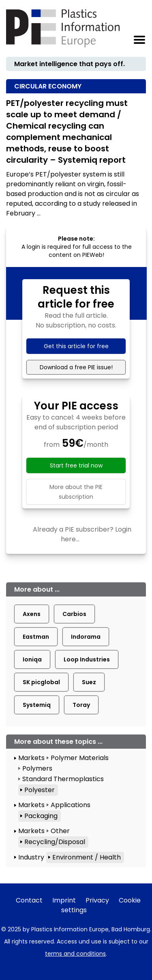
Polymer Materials (80, 758)
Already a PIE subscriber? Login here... (82, 534)
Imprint (64, 900)
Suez (89, 682)
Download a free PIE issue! (76, 367)
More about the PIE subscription (76, 492)
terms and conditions (75, 954)
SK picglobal (41, 682)
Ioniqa (32, 659)
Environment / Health (87, 857)
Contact (29, 900)
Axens (32, 614)
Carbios (74, 614)
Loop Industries (87, 659)
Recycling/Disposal (55, 842)
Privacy (97, 900)
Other (60, 831)
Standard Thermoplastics (63, 779)
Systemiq (37, 705)
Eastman (36, 637)
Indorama (86, 637)
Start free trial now (76, 465)
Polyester (40, 790)
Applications (71, 805)
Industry (31, 857)
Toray (81, 705)
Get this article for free (76, 346)
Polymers (37, 768)
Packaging (41, 816)
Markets (31, 758)
